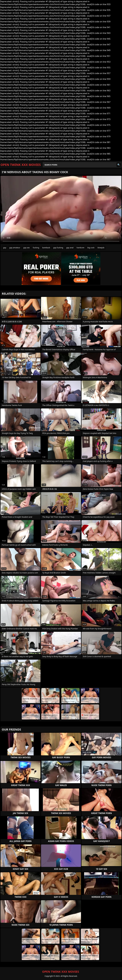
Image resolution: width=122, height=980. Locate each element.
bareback (46, 248)
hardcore (80, 248)
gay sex (26, 248)
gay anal (70, 248)
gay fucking (58, 248)
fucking (36, 248)
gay (5, 248)
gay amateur (15, 248)
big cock (91, 248)
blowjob (101, 248)
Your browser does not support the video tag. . (61, 210)
